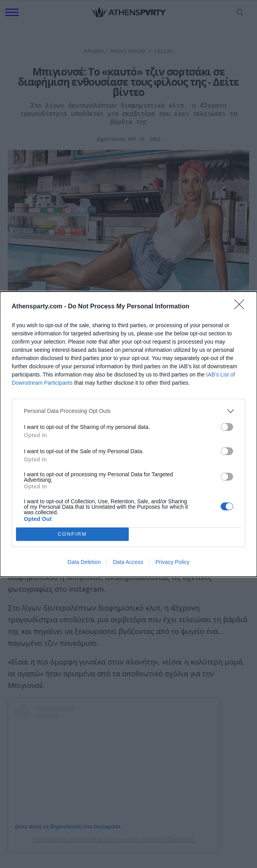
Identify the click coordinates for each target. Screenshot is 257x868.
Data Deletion (84, 562)
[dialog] (128, 434)
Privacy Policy (172, 562)
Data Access (128, 562)
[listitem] (128, 411)
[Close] (242, 307)
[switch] (227, 427)
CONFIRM (72, 534)
